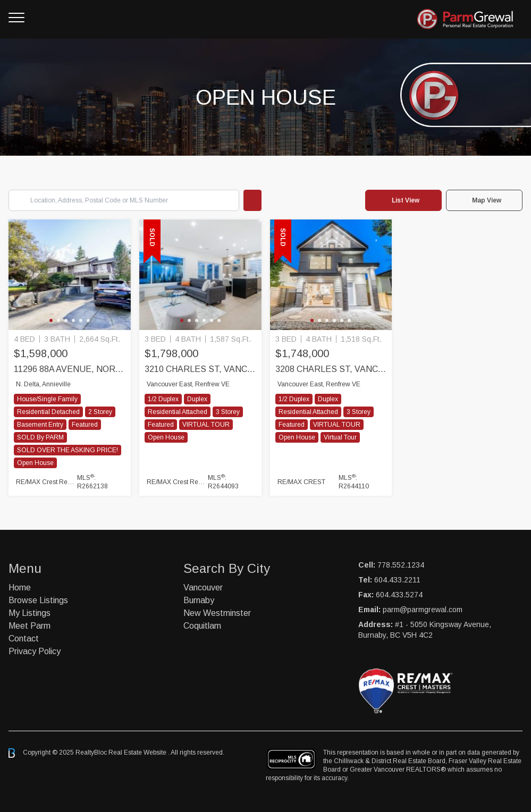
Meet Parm (29, 626)
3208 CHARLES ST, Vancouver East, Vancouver (331, 369)
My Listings (29, 613)
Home (20, 587)
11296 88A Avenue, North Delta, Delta (70, 369)
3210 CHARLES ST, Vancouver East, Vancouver (200, 369)
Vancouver (203, 587)
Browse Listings (38, 600)
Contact (24, 638)
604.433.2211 (397, 580)
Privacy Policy (35, 651)
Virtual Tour (340, 437)
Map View (487, 200)
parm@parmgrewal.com (423, 610)
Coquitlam (202, 626)
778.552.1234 (401, 565)
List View (406, 200)
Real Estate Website (138, 752)
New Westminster (217, 613)
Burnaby (199, 600)
